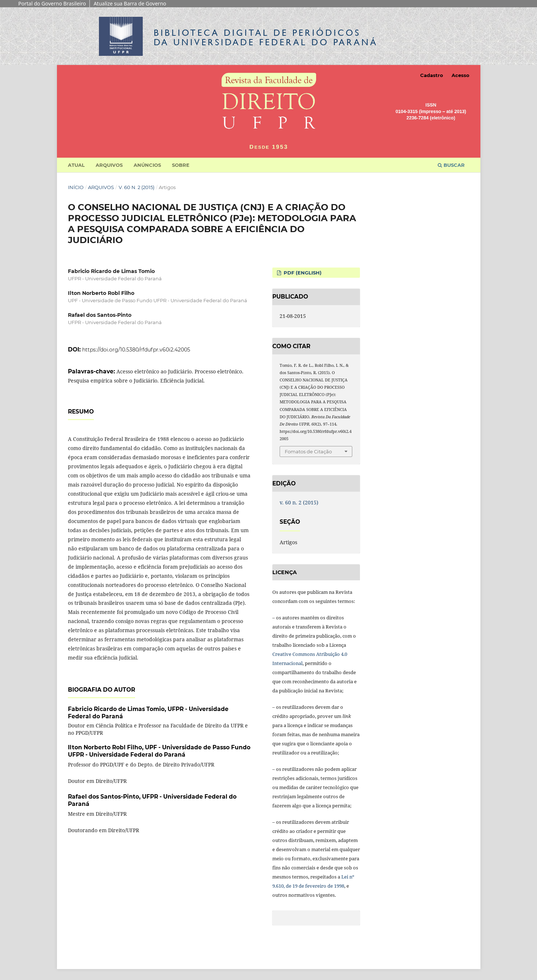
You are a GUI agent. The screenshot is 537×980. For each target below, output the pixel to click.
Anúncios (147, 165)
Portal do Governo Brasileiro (52, 3)
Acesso (461, 75)
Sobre (181, 165)
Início (76, 187)
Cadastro (432, 75)
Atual (76, 165)
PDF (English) (302, 273)
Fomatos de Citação (308, 451)
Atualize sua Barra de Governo (130, 3)
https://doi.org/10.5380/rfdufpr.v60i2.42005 (136, 350)
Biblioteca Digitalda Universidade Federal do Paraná (266, 37)
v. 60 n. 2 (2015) (137, 187)
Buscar (451, 165)
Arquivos (109, 165)
